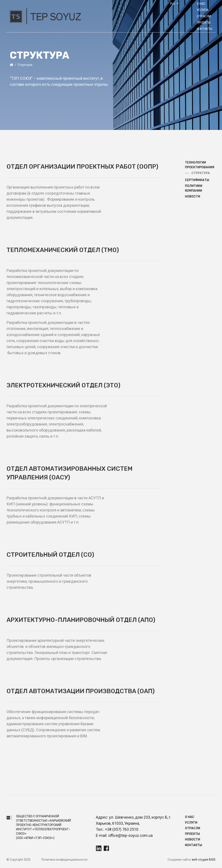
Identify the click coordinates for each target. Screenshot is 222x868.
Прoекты (204, 23)
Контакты (205, 29)
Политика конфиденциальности (64, 860)
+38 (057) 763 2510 (122, 829)
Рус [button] (173, 4)
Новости (193, 840)
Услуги (202, 10)
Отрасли (204, 16)
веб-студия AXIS (204, 860)
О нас (201, 4)
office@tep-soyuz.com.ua (130, 835)
